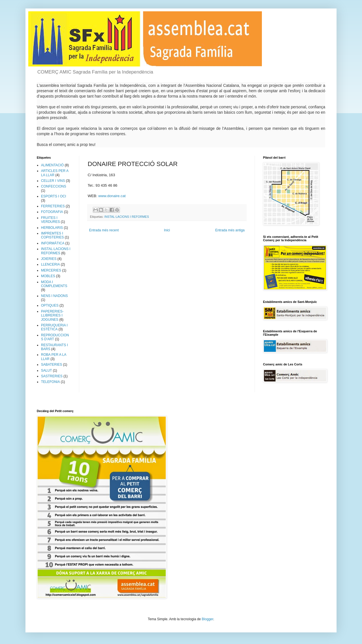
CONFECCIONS (54, 186)
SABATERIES (51, 365)
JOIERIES (49, 259)
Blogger (207, 619)
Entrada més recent (104, 230)
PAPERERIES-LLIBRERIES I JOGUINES (52, 315)
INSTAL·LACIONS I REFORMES (127, 217)
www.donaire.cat (112, 196)
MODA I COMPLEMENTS (54, 284)
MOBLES (48, 276)
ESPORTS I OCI (53, 196)
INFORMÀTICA (53, 243)
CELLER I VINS (53, 181)
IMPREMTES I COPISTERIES (52, 235)
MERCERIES (51, 270)
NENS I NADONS (54, 296)
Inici (167, 230)
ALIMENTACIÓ (52, 165)
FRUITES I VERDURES (50, 220)
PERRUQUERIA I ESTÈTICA (54, 327)
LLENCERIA (50, 264)
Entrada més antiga (230, 230)
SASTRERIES (52, 376)
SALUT (47, 371)
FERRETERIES (53, 206)
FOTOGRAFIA (52, 212)
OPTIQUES (50, 305)
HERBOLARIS (52, 228)
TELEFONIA (50, 382)
